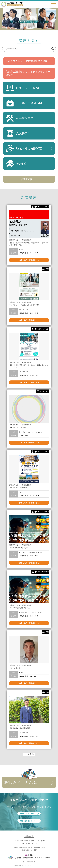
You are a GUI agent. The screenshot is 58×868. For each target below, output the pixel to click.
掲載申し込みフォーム (27, 814)
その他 (15, 164)
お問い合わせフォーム (27, 821)
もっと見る (29, 754)
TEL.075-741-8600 (29, 843)
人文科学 (17, 133)
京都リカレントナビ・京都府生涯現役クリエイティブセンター (12, 4)
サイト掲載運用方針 (29, 862)
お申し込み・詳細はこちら (29, 260)
